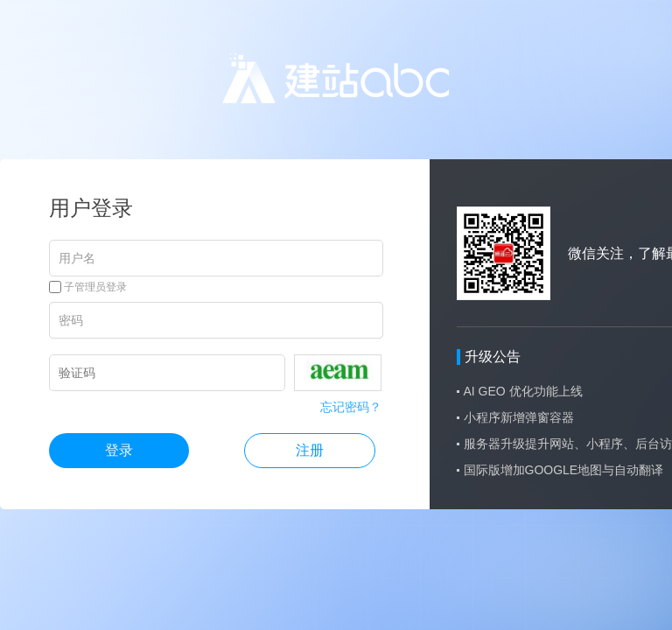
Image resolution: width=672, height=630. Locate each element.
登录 (119, 450)
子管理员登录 (88, 287)
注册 (310, 450)
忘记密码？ (351, 407)
